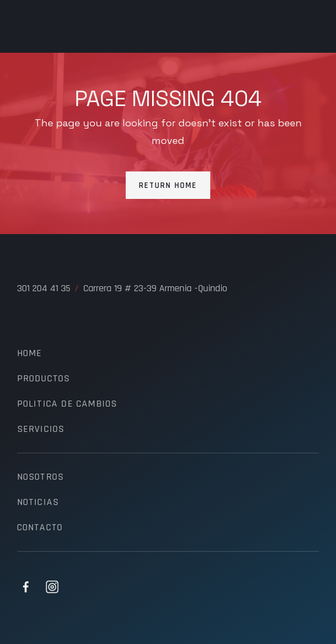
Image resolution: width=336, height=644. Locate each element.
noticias (38, 502)
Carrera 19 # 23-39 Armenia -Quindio (155, 288)
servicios (41, 429)
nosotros (41, 477)
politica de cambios (67, 404)
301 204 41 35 (44, 288)
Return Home (168, 185)
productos (44, 379)
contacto (40, 528)
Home (30, 353)
